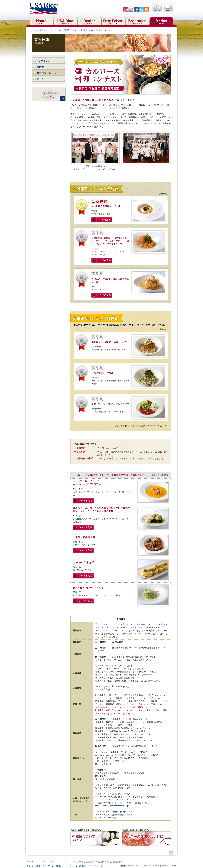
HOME (34, 30)
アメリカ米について (65, 21)
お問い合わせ (168, 7)
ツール (49, 79)
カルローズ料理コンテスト (67, 30)
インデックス (49, 61)
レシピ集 (89, 21)
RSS (147, 10)
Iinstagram (126, 10)
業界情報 (161, 21)
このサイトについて (78, 866)
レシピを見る (102, 220)
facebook (136, 10)
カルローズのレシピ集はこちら (147, 839)
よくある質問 (34, 866)
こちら (144, 660)
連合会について (137, 21)
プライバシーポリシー (99, 866)
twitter (141, 10)
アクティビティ (46, 30)
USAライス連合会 (44, 9)
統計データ (49, 67)
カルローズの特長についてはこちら (95, 839)
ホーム (41, 21)
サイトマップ (157, 7)
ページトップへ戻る (171, 853)
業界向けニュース (49, 73)
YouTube (131, 10)
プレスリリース (113, 21)
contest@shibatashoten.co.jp (116, 806)
